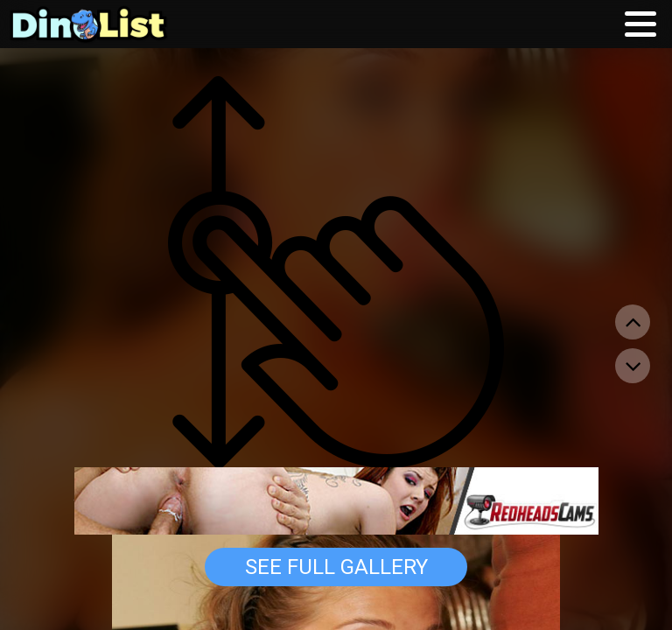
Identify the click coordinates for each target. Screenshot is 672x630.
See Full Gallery (336, 567)
